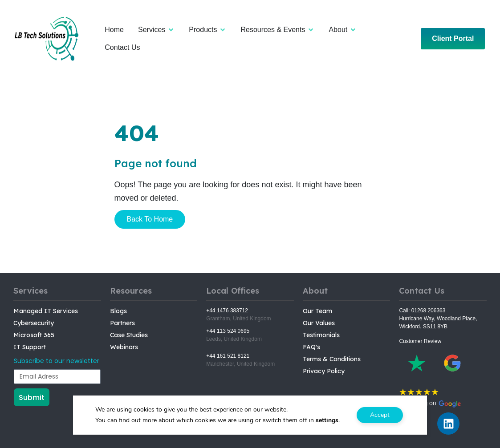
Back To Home (150, 219)
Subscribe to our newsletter (57, 361)
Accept (380, 415)
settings (327, 420)
